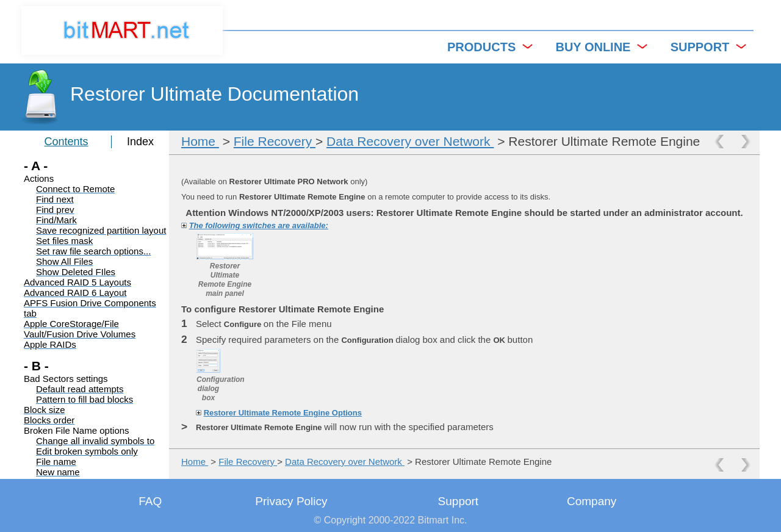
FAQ (150, 501)
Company (592, 501)
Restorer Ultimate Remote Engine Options (283, 413)
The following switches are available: (259, 225)
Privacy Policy (291, 501)
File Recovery (275, 141)
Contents (67, 142)
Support (459, 501)
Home (200, 141)
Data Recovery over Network (410, 141)
